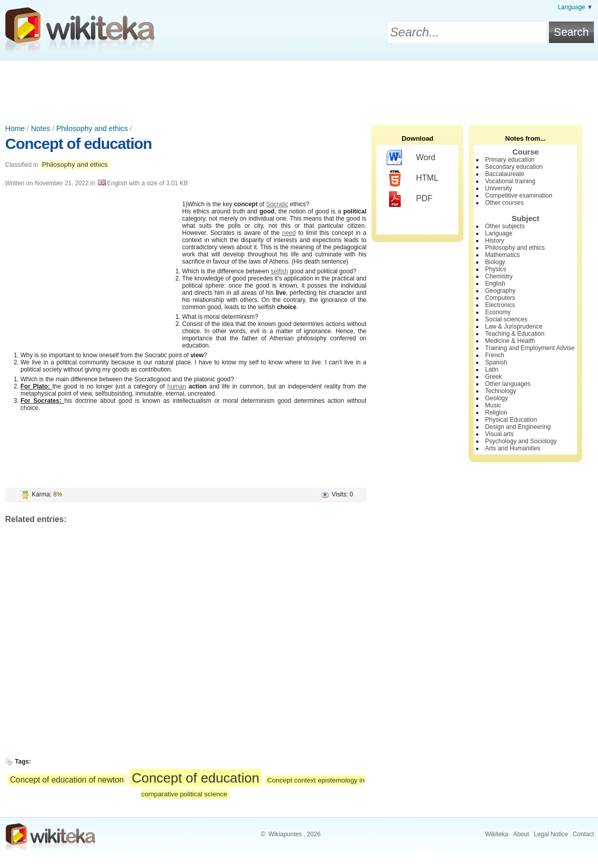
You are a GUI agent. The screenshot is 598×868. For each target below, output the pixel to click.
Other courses (504, 203)
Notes (40, 128)
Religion (496, 413)
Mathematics (502, 255)
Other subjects (505, 226)
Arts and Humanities (513, 448)
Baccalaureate (505, 174)
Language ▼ (575, 7)
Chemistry (499, 276)
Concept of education (79, 144)
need (289, 233)
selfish (279, 271)
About (521, 834)
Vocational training (510, 181)
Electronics (500, 305)
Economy (498, 312)
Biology (495, 262)
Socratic (277, 204)
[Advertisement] (299, 89)
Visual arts (499, 434)
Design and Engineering (518, 427)
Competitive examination (518, 196)
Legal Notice (551, 834)
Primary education (510, 160)
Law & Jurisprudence (514, 327)
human (177, 386)
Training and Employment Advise (530, 348)
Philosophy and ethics (92, 128)
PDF (409, 199)
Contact (583, 834)
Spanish (496, 362)
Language (499, 233)
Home (15, 128)
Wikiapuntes (285, 834)
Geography (500, 291)
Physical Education (511, 420)
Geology (496, 398)
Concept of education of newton (67, 780)
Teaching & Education (515, 334)
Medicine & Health (510, 341)
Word (411, 158)
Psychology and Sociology (521, 441)
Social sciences (506, 319)
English (495, 284)
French (494, 355)
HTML (413, 179)
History (494, 241)
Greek (493, 377)
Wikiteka (496, 834)
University (499, 188)
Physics (495, 269)
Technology (501, 391)
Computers (500, 298)
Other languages (508, 384)
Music (493, 405)
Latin (492, 370)
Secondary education (514, 167)
